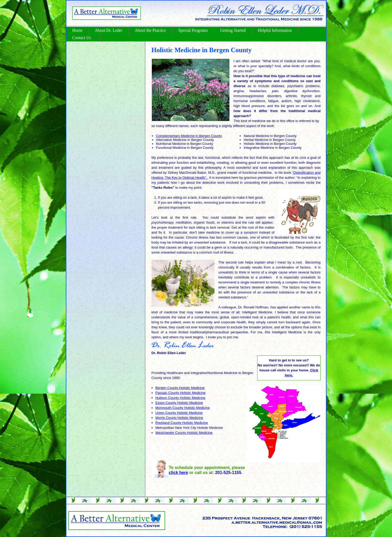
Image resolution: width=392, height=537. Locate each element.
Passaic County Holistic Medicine (181, 393)
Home (77, 30)
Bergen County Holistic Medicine (180, 388)
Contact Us (82, 38)
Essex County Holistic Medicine (179, 403)
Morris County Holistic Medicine (179, 418)
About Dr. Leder (109, 30)
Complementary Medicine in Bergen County (189, 136)
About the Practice (150, 30)
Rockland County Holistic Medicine (182, 423)
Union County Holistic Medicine (179, 413)
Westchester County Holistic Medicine (184, 433)
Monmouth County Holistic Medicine (183, 408)
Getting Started (233, 30)
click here (179, 473)
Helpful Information (275, 30)
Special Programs (193, 30)
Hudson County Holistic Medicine (181, 398)
